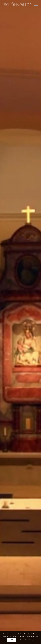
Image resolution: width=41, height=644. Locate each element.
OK (12, 640)
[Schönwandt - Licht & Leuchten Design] (17, 4)
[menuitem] (35, 4)
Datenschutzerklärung (26, 640)
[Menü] (35, 4)
